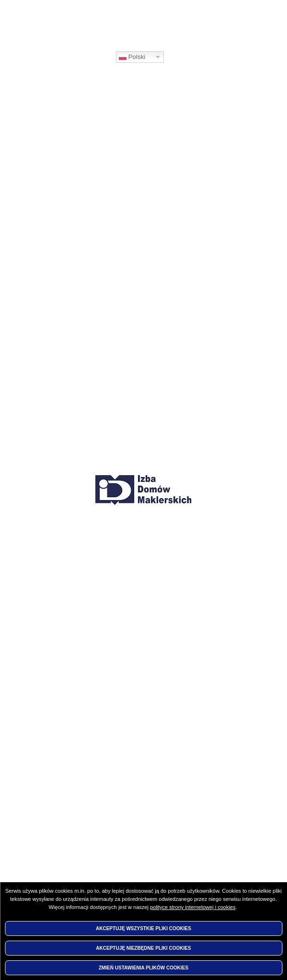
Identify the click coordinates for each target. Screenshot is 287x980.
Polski (132, 57)
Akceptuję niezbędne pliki (143, 948)
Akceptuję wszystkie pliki (143, 928)
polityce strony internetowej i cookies (193, 907)
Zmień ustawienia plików (143, 968)
